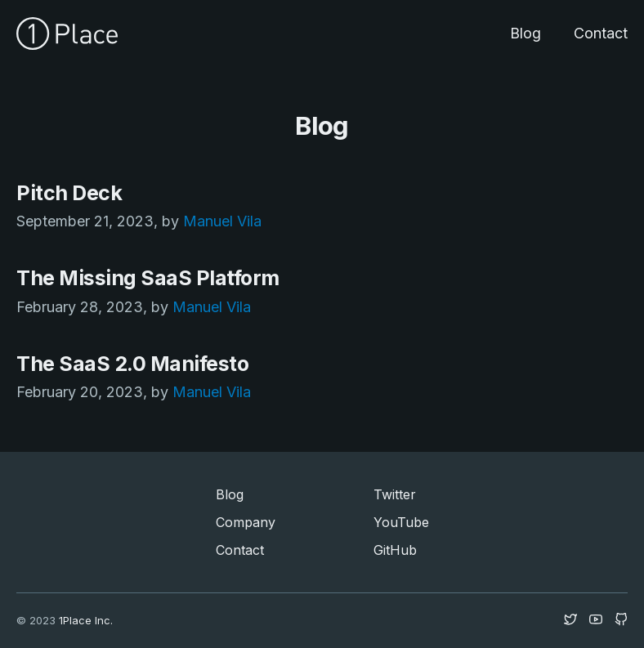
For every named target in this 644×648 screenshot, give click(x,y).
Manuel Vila (222, 221)
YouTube (401, 522)
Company (246, 522)
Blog (525, 33)
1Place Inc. (86, 620)
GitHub (395, 550)
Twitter (395, 494)
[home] (67, 34)
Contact (601, 33)
